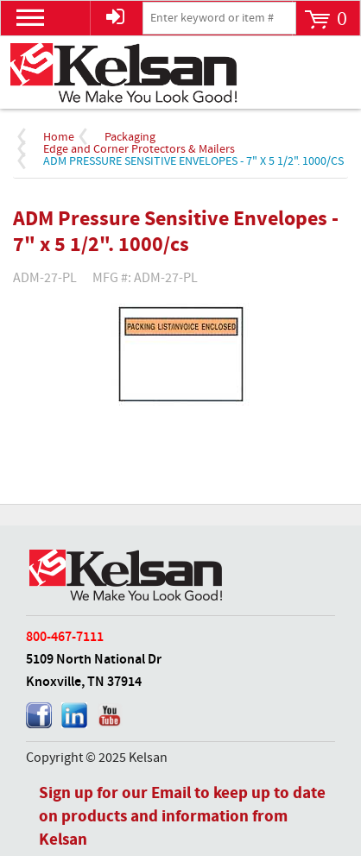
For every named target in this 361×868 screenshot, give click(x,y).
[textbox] (219, 18)
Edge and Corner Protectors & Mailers (139, 149)
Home (59, 137)
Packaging (130, 137)
